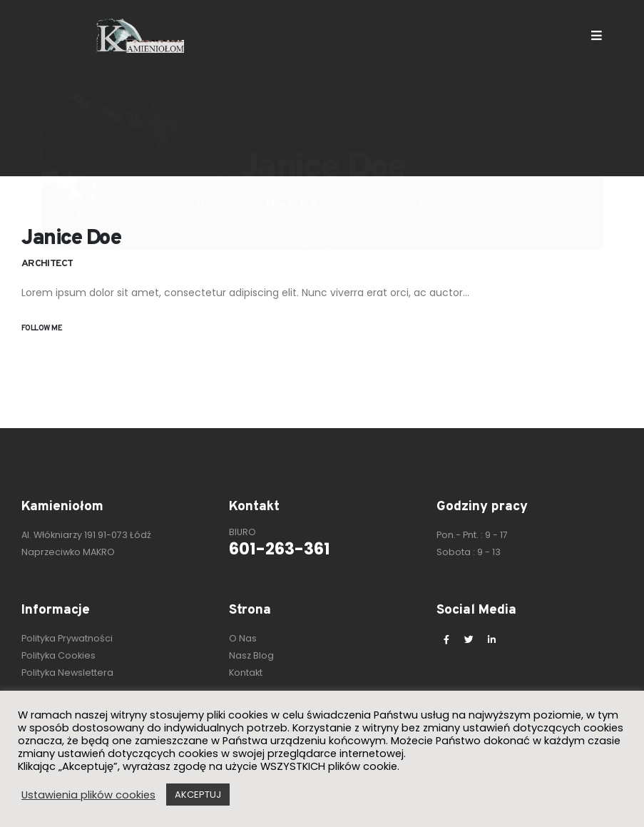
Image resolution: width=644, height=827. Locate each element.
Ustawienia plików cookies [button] (88, 795)
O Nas (243, 638)
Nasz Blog (251, 655)
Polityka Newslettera (67, 673)
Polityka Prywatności (67, 638)
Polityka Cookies (58, 655)
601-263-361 (280, 549)
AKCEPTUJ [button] (198, 795)
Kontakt (246, 673)
